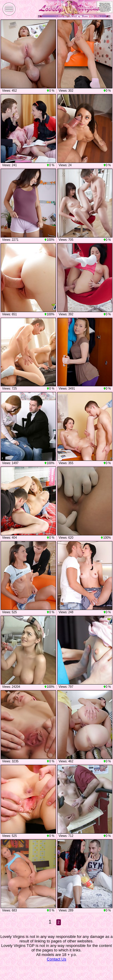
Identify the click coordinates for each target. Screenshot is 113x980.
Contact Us (56, 959)
